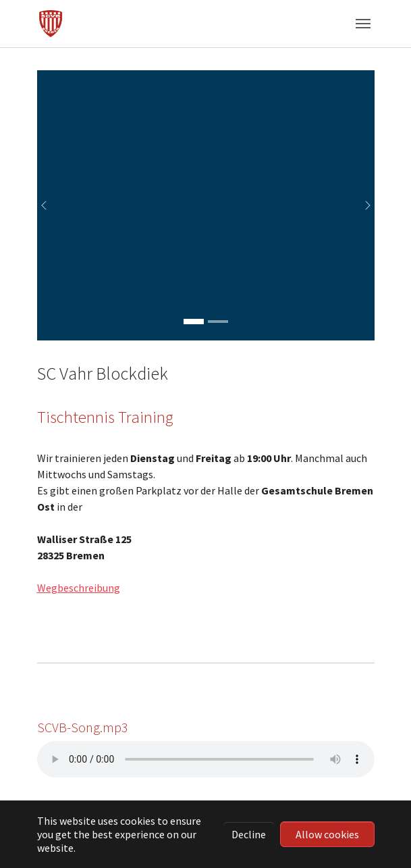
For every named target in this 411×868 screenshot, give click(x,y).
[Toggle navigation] (363, 24)
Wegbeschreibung (79, 588)
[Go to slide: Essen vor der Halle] (194, 322)
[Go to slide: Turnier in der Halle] (218, 322)
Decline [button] (249, 834)
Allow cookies (327, 834)
